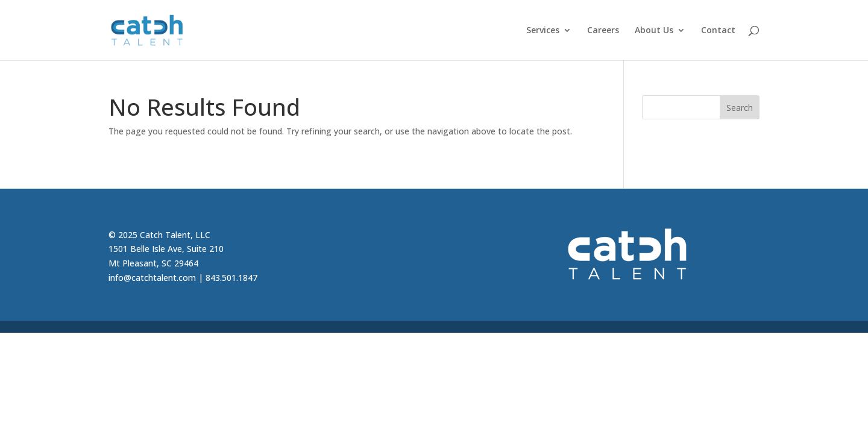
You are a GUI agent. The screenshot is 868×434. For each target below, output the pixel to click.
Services (543, 31)
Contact (718, 31)
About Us (654, 31)
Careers (603, 31)
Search (740, 108)
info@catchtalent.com (152, 278)
